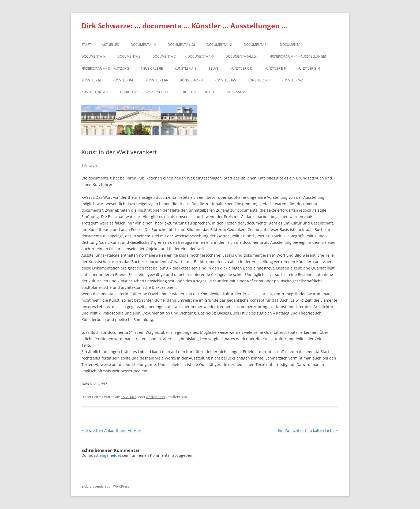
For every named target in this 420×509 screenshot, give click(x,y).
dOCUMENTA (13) (181, 45)
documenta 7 (164, 56)
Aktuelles (110, 45)
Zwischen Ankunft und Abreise (111, 430)
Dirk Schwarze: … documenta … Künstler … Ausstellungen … (184, 26)
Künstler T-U (259, 80)
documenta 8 (129, 56)
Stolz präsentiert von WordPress (105, 486)
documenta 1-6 (201, 56)
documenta (155, 397)
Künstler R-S (225, 80)
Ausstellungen (95, 92)
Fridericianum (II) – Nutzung (105, 68)
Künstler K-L (123, 80)
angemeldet (110, 455)
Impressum (236, 92)
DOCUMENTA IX (93, 56)
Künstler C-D (241, 68)
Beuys (213, 68)
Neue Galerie (152, 68)
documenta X (292, 45)
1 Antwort (89, 165)
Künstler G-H (309, 68)
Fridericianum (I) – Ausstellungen (298, 56)
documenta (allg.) (242, 56)
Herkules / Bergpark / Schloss (146, 92)
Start (86, 45)
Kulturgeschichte (199, 92)
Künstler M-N (157, 80)
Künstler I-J (91, 80)
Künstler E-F (275, 68)
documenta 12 (219, 45)
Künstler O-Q (192, 80)
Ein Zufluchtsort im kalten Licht (308, 430)
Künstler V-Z (292, 80)
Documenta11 (256, 45)
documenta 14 (143, 45)
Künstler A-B (186, 68)
